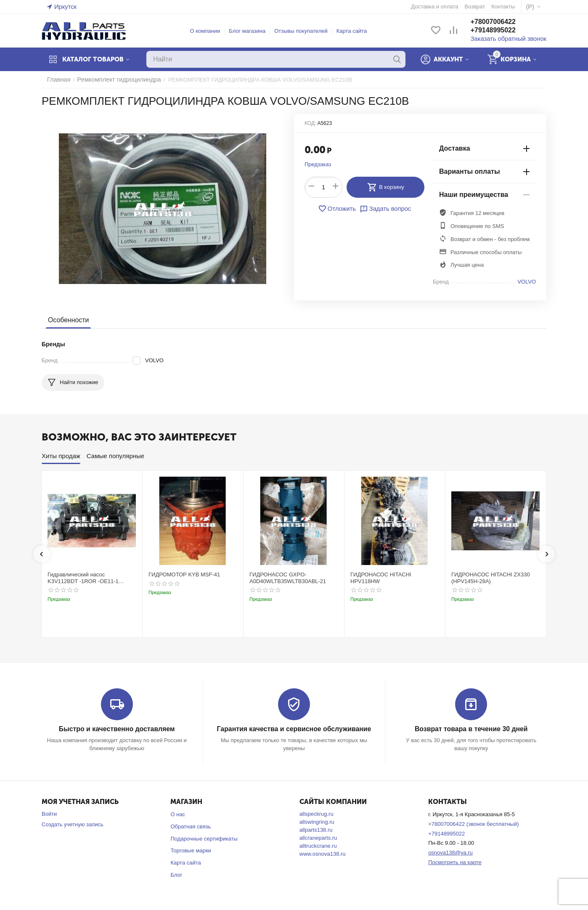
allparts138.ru (316, 829)
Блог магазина (252, 31)
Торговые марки (191, 850)
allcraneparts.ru (318, 837)
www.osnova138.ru (323, 853)
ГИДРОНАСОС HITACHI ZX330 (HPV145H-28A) (491, 578)
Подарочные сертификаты (204, 838)
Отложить (339, 209)
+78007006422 (502, 23)
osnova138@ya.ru (450, 852)
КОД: (310, 123)
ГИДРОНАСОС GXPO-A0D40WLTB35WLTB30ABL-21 (288, 578)
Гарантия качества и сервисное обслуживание (294, 729)
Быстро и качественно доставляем (117, 729)
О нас (178, 814)
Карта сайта (356, 31)
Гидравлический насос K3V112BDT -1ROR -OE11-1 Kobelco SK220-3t (83, 578)
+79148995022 (502, 31)
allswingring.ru (317, 821)
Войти (49, 813)
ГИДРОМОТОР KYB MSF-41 (184, 574)
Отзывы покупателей (306, 31)
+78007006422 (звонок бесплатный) (473, 824)
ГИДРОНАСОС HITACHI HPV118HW (381, 578)
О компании (209, 31)
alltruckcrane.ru (318, 845)
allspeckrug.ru (317, 813)
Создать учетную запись (73, 824)
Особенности (67, 320)
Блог (176, 874)
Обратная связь (191, 826)
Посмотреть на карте (455, 862)
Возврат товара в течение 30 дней (471, 729)
